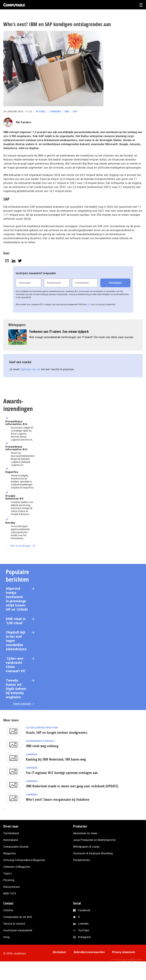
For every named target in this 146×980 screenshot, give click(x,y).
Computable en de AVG (18, 917)
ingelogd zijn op (30, 369)
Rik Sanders (24, 122)
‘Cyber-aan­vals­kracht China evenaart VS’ (16, 665)
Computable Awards (16, 847)
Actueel (41, 111)
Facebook (84, 910)
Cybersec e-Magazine (17, 867)
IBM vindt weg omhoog (42, 746)
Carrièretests (11, 833)
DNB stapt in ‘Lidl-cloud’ (16, 621)
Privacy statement (124, 952)
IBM (67, 111)
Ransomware (12, 887)
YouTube (84, 930)
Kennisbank (11, 840)
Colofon (8, 910)
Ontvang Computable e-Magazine (24, 860)
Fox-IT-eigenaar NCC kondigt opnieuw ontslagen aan (62, 773)
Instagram (85, 937)
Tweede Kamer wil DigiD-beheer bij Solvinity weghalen (16, 689)
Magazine (10, 853)
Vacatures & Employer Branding (93, 853)
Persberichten (82, 860)
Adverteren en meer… (86, 833)
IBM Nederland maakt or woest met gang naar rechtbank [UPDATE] (72, 786)
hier (89, 304)
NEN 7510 (10, 894)
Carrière (55, 111)
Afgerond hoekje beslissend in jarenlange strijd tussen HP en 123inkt (17, 599)
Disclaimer (59, 952)
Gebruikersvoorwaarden (89, 952)
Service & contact (14, 924)
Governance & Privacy (40, 741)
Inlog (7, 937)
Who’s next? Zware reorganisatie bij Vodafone (58, 799)
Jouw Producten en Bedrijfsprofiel (94, 840)
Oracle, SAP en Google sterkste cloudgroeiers (57, 733)
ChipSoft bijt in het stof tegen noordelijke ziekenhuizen (16, 641)
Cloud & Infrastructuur (42, 728)
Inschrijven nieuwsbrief (18, 930)
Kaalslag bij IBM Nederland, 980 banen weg (56, 759)
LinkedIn (83, 924)
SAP (75, 111)
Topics (8, 873)
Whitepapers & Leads (86, 847)
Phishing (9, 880)
